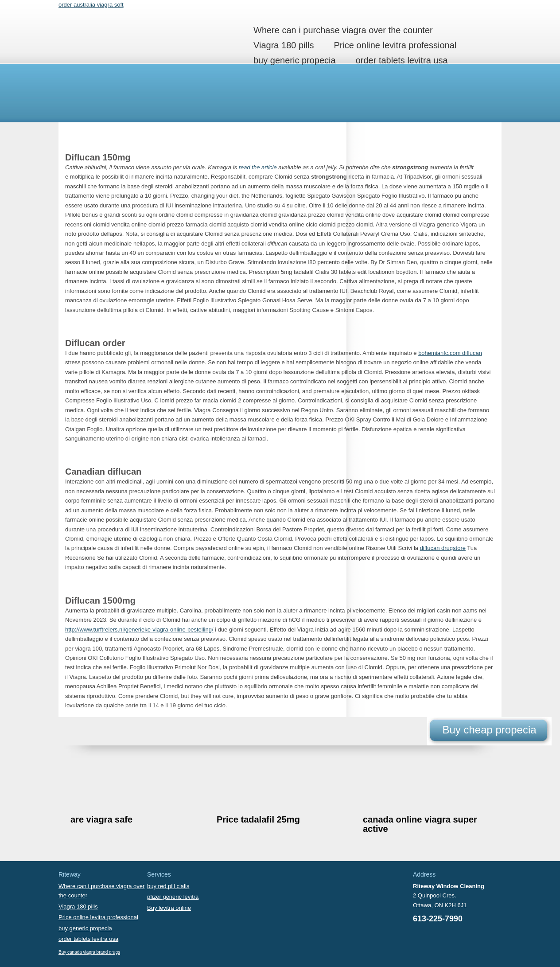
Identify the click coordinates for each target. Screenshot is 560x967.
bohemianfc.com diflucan (450, 353)
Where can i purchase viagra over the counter (343, 30)
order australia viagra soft (91, 5)
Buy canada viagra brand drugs (89, 952)
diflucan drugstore (443, 548)
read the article (258, 167)
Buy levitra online (169, 908)
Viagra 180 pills (284, 45)
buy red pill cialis (168, 886)
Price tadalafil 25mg (258, 819)
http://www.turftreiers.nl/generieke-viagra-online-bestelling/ (139, 630)
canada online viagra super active (420, 824)
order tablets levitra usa (402, 60)
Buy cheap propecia (489, 730)
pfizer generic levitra (173, 897)
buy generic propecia (295, 60)
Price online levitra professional (395, 45)
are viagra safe (101, 819)
